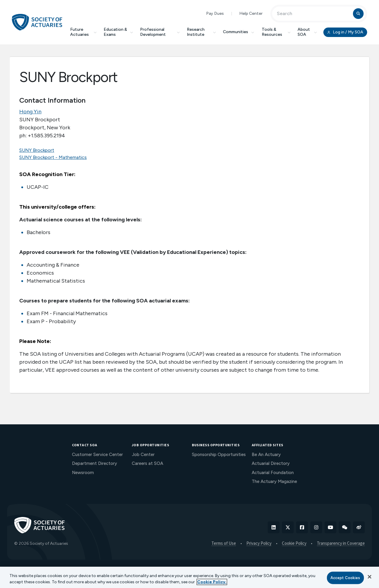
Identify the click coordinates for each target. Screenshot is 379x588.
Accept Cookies (345, 578)
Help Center (251, 13)
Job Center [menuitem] (143, 455)
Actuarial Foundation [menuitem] (273, 473)
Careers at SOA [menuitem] (147, 463)
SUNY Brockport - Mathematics (53, 157)
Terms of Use (224, 544)
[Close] (370, 577)
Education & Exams (118, 32)
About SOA (307, 32)
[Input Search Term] (313, 14)
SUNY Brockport (37, 150)
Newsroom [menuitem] (83, 473)
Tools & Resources (276, 32)
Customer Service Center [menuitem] (97, 455)
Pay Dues (215, 13)
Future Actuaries (83, 32)
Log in (345, 32)
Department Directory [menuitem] (94, 463)
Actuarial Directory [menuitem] (271, 463)
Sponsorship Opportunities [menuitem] (219, 455)
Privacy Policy (259, 544)
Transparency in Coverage (341, 544)
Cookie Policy (294, 544)
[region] (189, 577)
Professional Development (160, 32)
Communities (239, 32)
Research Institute (201, 32)
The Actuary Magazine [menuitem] (274, 481)
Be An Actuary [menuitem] (266, 455)
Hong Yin (30, 112)
